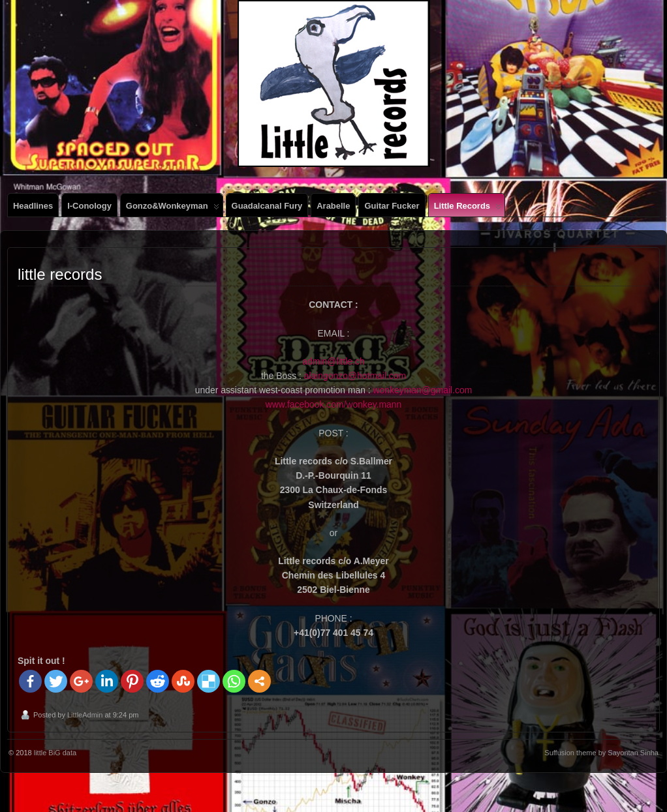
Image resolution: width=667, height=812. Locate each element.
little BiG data (55, 753)
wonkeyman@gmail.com (423, 390)
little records (468, 209)
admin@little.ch (333, 361)
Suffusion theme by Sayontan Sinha (601, 753)
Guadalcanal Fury (267, 206)
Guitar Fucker (392, 206)
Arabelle (333, 206)
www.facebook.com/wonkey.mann (333, 404)
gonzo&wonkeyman (173, 209)
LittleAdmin (85, 715)
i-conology (89, 206)
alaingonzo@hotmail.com (355, 376)
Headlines (33, 206)
